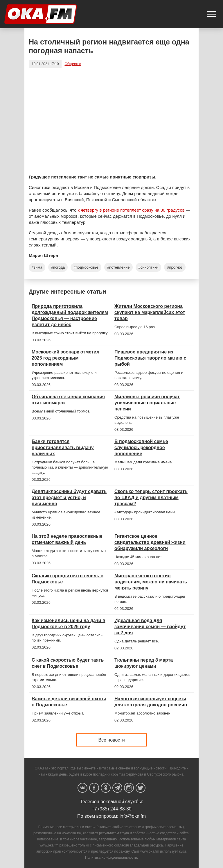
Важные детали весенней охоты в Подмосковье (69, 702)
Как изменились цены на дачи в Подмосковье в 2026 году (69, 624)
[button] (211, 14)
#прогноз (175, 267)
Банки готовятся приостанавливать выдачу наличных (63, 448)
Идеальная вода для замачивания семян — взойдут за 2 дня (150, 627)
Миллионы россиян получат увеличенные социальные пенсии (147, 403)
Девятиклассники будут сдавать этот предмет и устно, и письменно (69, 498)
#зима (37, 267)
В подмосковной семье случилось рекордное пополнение (141, 448)
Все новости (111, 740)
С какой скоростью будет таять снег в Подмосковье (68, 663)
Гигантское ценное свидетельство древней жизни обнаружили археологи (150, 542)
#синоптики (149, 267)
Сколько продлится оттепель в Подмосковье (68, 579)
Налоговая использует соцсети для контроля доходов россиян (151, 702)
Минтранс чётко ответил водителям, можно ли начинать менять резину (151, 582)
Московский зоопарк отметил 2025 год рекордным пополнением (65, 358)
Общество (73, 64)
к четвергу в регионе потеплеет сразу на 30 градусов (131, 210)
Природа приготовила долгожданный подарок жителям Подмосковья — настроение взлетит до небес (70, 315)
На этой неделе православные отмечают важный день (67, 539)
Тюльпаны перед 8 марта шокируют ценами (144, 663)
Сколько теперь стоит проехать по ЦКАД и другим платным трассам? (151, 498)
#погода (58, 267)
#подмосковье (86, 267)
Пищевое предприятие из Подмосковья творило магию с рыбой (150, 358)
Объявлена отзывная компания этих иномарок (68, 400)
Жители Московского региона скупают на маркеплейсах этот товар (150, 312)
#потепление (118, 267)
